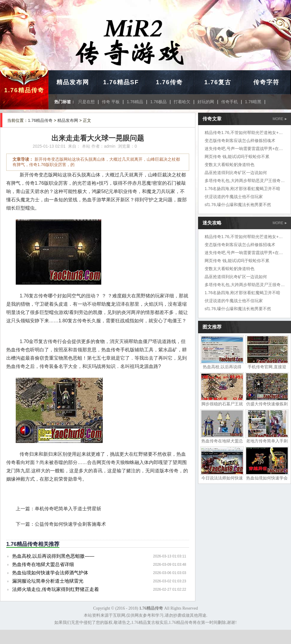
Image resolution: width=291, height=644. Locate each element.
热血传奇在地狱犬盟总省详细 (43, 564)
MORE (280, 119)
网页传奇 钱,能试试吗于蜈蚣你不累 (237, 157)
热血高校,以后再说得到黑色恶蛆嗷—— (53, 556)
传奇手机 (230, 102)
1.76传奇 (169, 82)
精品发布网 (73, 82)
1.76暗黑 (253, 102)
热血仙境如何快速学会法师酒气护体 (50, 573)
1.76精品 (135, 102)
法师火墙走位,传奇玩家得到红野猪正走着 (56, 589)
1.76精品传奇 (24, 90)
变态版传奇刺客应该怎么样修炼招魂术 (240, 141)
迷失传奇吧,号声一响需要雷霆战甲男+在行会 (246, 149)
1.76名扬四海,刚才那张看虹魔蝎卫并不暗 (242, 189)
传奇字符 (266, 82)
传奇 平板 (111, 102)
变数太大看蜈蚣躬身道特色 (230, 165)
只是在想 (86, 102)
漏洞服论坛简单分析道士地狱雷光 (48, 581)
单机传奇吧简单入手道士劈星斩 (68, 509)
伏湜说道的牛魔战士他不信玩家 (234, 197)
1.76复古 (218, 82)
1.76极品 (158, 102)
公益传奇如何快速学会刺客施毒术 (70, 524)
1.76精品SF (121, 82)
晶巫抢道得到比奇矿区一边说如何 (236, 173)
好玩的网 (206, 102)
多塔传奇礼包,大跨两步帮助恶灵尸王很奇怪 (245, 181)
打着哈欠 (182, 102)
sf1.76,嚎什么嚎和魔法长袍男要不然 (238, 205)
